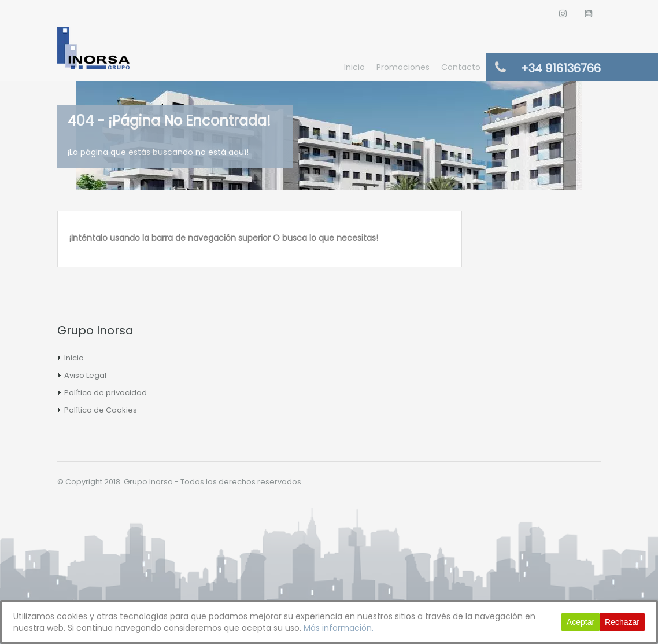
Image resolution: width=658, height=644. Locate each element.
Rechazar (622, 622)
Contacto (461, 67)
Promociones (403, 67)
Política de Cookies (101, 410)
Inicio (354, 67)
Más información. (339, 628)
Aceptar (581, 622)
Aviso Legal (85, 375)
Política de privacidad (106, 393)
